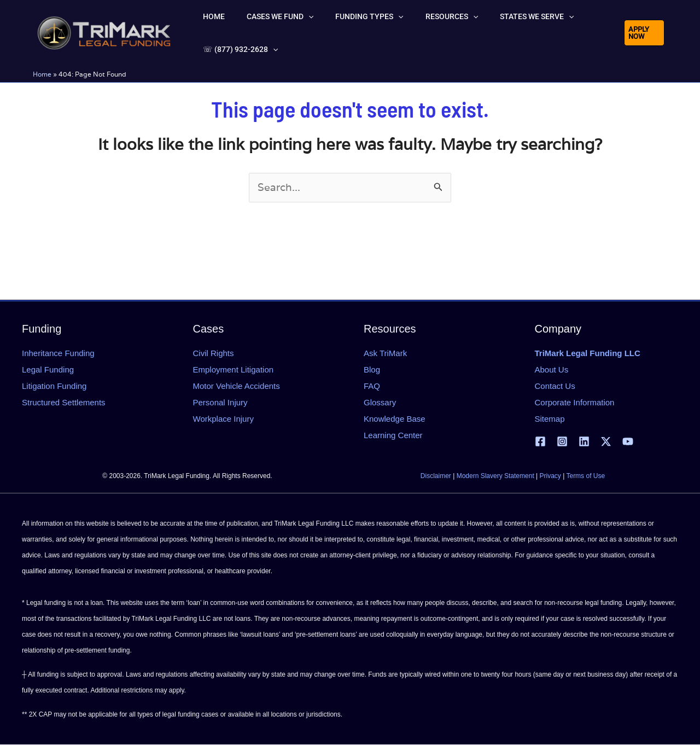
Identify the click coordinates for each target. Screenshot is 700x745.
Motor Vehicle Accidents (237, 386)
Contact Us (555, 386)
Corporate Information (575, 402)
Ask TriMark (385, 353)
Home (42, 74)
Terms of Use (585, 476)
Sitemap (550, 419)
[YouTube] (628, 442)
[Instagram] (562, 442)
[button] (289, 16)
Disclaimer (436, 476)
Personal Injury (220, 402)
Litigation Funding (54, 386)
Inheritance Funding (58, 353)
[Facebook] (540, 442)
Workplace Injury (223, 419)
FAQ (372, 386)
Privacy (550, 476)
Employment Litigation (234, 369)
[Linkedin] (584, 442)
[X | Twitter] (606, 442)
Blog (372, 369)
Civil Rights (214, 353)
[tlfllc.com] (104, 32)
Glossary (380, 402)
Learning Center (393, 435)
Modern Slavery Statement (495, 476)
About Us (552, 369)
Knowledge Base (395, 419)
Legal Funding (48, 369)
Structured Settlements (64, 402)
